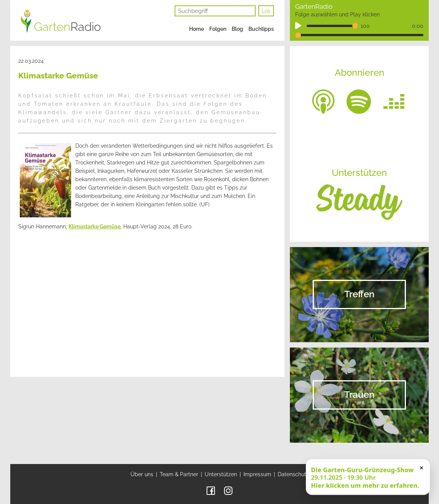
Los (266, 11)
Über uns (142, 474)
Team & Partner (179, 474)
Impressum (257, 474)
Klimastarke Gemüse (95, 226)
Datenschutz (293, 474)
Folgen (218, 29)
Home (196, 29)
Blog (237, 29)
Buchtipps (261, 29)
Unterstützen (221, 474)
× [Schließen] (422, 468)
